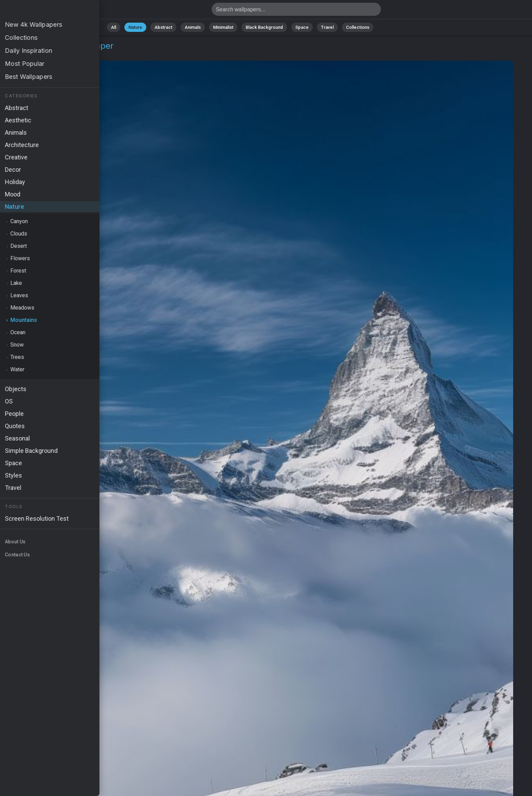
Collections (358, 27)
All (114, 27)
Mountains (57, 54)
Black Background (264, 27)
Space (302, 27)
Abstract (163, 27)
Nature (135, 27)
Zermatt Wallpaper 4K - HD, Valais (41, 11)
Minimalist (223, 27)
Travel (327, 27)
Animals (193, 27)
